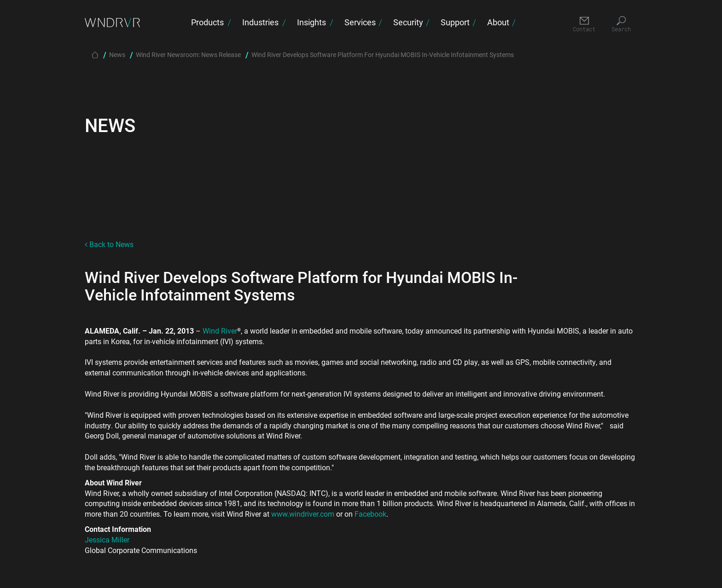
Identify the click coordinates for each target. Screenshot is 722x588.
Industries (260, 22)
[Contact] (584, 25)
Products (207, 22)
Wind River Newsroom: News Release (188, 55)
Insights (312, 22)
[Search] (621, 25)
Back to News (109, 244)
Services (360, 22)
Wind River (220, 331)
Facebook (370, 514)
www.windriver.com (303, 514)
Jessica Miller (107, 539)
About (498, 22)
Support (455, 22)
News (117, 55)
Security (408, 22)
